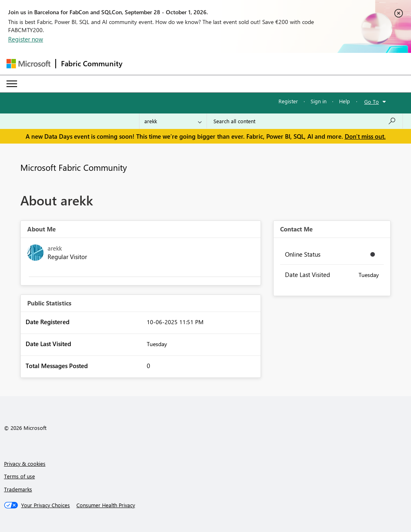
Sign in (319, 101)
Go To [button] (372, 101)
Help (345, 101)
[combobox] (305, 121)
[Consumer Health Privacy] (106, 505)
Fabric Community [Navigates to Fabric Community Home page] (92, 63)
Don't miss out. (365, 136)
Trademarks (18, 489)
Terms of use (20, 476)
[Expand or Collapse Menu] (12, 84)
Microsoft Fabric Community (74, 167)
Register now (26, 39)
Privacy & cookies (25, 463)
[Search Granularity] (173, 121)
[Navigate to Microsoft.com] (28, 64)
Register (288, 101)
